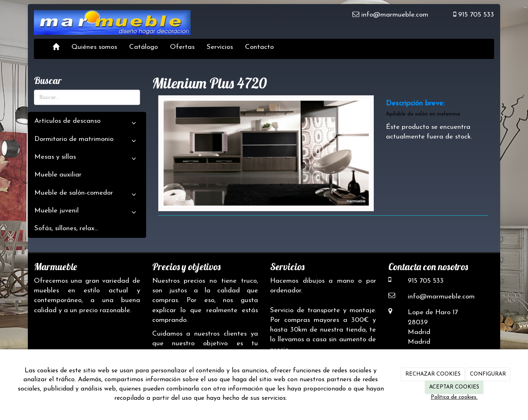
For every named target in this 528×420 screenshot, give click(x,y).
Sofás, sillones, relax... (66, 228)
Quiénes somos (94, 47)
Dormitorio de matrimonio (87, 141)
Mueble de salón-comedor (87, 195)
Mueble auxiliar (58, 175)
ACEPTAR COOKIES (454, 387)
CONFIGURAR (488, 374)
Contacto (259, 47)
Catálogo (144, 47)
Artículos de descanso (87, 123)
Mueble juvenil (87, 213)
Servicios (220, 47)
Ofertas (182, 47)
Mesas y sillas (87, 159)
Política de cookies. (454, 397)
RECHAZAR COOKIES (433, 374)
